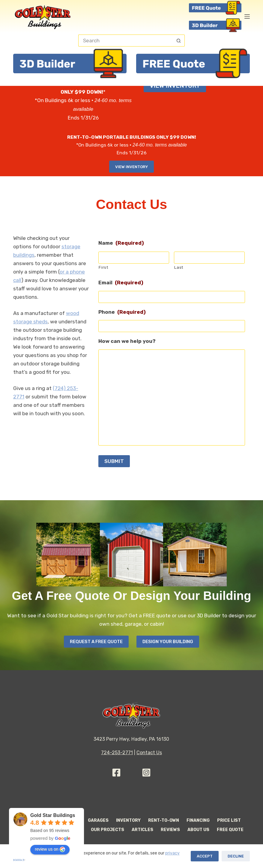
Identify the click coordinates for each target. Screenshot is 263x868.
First (103, 267)
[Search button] (179, 41)
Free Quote (230, 830)
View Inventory (131, 167)
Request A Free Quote (96, 642)
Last (179, 267)
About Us (198, 830)
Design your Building (168, 642)
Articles (142, 830)
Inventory (128, 820)
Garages (98, 820)
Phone (122, 312)
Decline (236, 856)
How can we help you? (127, 341)
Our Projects (108, 830)
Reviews (170, 830)
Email (121, 283)
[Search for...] (126, 41)
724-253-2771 (117, 753)
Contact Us (149, 753)
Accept (205, 856)
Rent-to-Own (164, 820)
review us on (50, 849)
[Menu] (247, 17)
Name (121, 243)
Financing (198, 820)
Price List (229, 820)
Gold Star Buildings (53, 815)
